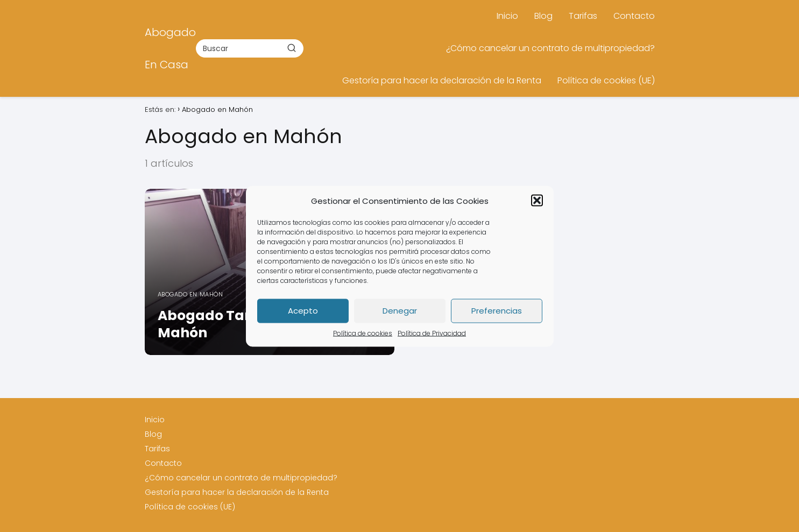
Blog (543, 16)
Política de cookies (363, 333)
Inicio (507, 16)
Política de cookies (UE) (606, 80)
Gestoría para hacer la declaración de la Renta (442, 80)
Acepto (303, 311)
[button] (537, 201)
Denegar (400, 311)
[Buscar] (292, 48)
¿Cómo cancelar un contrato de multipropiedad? (550, 48)
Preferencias (497, 311)
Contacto (634, 16)
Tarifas (583, 16)
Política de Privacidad (432, 333)
